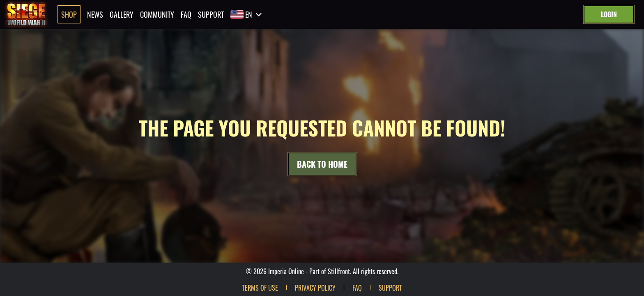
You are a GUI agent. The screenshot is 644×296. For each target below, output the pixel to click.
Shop (69, 14)
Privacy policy (315, 288)
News (95, 14)
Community (157, 14)
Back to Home (322, 164)
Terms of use (260, 288)
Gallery (122, 14)
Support (211, 14)
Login (609, 14)
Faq (186, 14)
